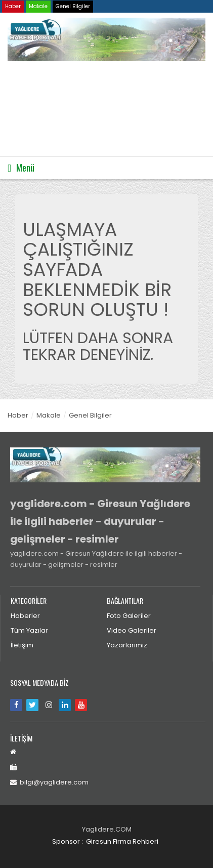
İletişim (22, 645)
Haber (13, 6)
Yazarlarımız (127, 645)
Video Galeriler (132, 630)
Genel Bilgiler (73, 6)
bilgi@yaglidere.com (49, 782)
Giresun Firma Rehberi (122, 841)
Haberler (25, 616)
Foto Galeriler (129, 616)
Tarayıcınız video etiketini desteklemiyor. (83, 109)
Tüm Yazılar (29, 630)
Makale (38, 6)
